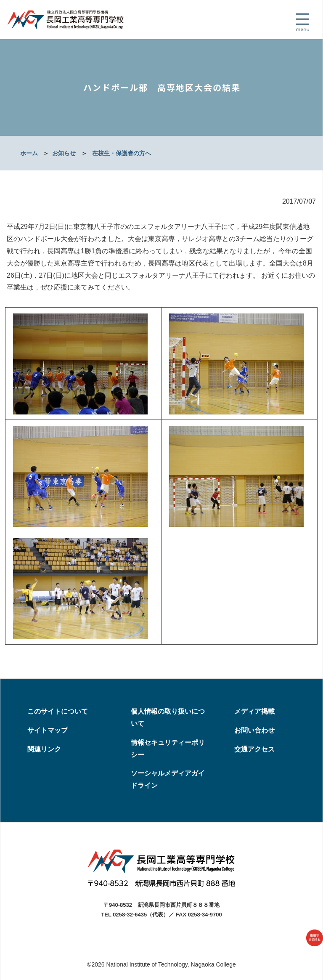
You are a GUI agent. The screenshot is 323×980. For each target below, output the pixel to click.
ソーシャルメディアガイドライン (168, 779)
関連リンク (44, 749)
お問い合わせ (254, 730)
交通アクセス (254, 749)
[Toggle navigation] (302, 22)
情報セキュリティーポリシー (168, 749)
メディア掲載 (254, 711)
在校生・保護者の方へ (122, 153)
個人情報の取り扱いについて (168, 717)
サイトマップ (48, 730)
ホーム (29, 153)
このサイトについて (58, 711)
